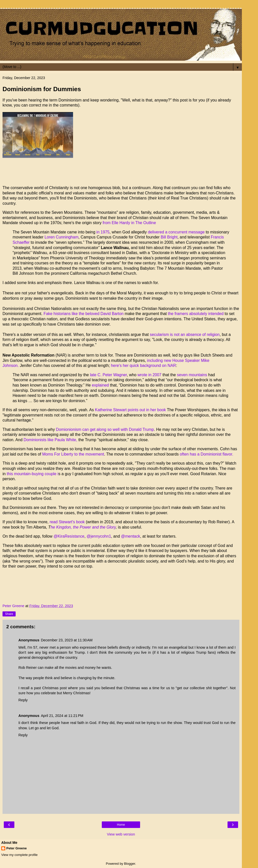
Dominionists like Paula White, (50, 440)
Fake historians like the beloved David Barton (83, 314)
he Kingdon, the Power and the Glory (83, 527)
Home (121, 825)
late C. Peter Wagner (108, 375)
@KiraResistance (69, 536)
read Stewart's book (67, 522)
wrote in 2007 (150, 375)
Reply (23, 700)
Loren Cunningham (62, 237)
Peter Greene (17, 848)
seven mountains (192, 375)
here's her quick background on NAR (143, 366)
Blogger (130, 864)
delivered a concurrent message (176, 232)
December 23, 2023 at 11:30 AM (67, 640)
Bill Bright (169, 237)
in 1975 (103, 232)
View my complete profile (19, 855)
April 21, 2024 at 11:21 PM (62, 716)
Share (9, 614)
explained (100, 385)
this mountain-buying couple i (33, 474)
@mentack (131, 536)
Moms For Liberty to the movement (73, 454)
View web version (121, 834)
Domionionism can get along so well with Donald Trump (105, 429)
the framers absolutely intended (195, 314)
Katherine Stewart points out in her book (131, 410)
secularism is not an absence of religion (184, 335)
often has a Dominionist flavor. (207, 454)
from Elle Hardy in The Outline (129, 223)
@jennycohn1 (99, 536)
